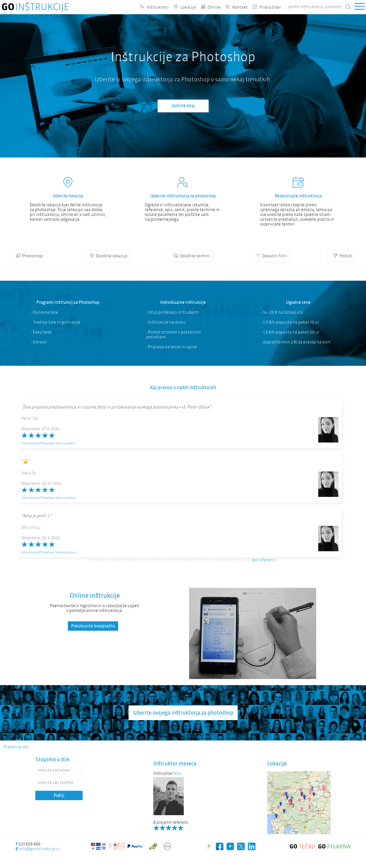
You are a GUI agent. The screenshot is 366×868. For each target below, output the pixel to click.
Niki (178, 773)
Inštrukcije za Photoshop (37, 443)
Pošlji (59, 795)
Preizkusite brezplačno (93, 626)
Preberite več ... (18, 747)
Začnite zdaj (183, 106)
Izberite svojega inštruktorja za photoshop (183, 713)
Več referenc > (264, 560)
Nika (58, 443)
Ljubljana (69, 443)
